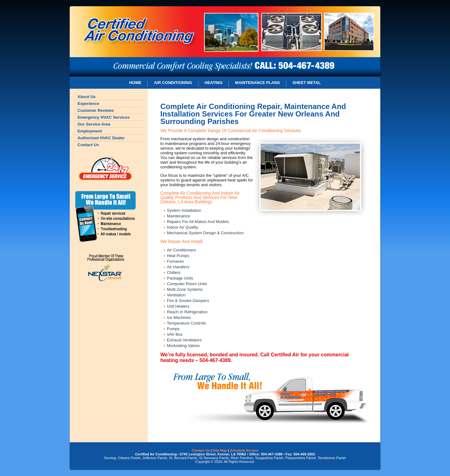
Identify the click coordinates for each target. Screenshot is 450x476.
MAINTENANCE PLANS (257, 83)
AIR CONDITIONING (173, 83)
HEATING (214, 83)
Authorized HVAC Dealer (101, 138)
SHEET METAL (307, 83)
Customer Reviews (96, 110)
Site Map (220, 450)
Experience (88, 104)
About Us (87, 97)
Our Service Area (94, 124)
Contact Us (88, 145)
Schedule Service (244, 450)
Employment (90, 131)
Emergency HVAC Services (104, 117)
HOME (135, 83)
